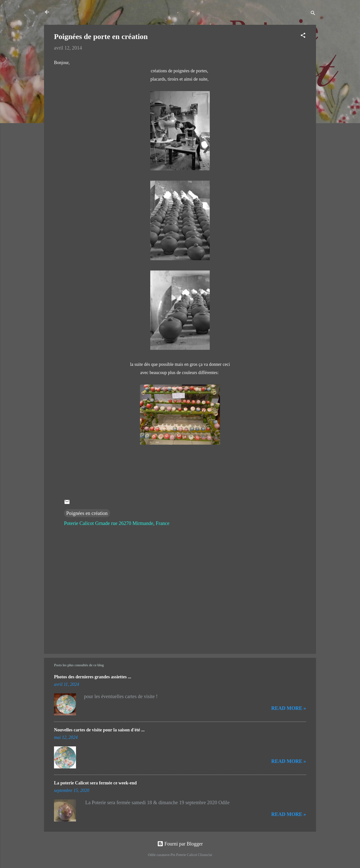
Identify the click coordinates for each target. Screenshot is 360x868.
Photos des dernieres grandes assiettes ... (93, 677)
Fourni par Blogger (180, 844)
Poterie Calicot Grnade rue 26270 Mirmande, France (117, 523)
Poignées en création (87, 513)
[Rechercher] (313, 14)
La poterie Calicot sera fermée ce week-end (95, 783)
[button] (303, 36)
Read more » (289, 708)
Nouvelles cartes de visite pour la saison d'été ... (99, 730)
